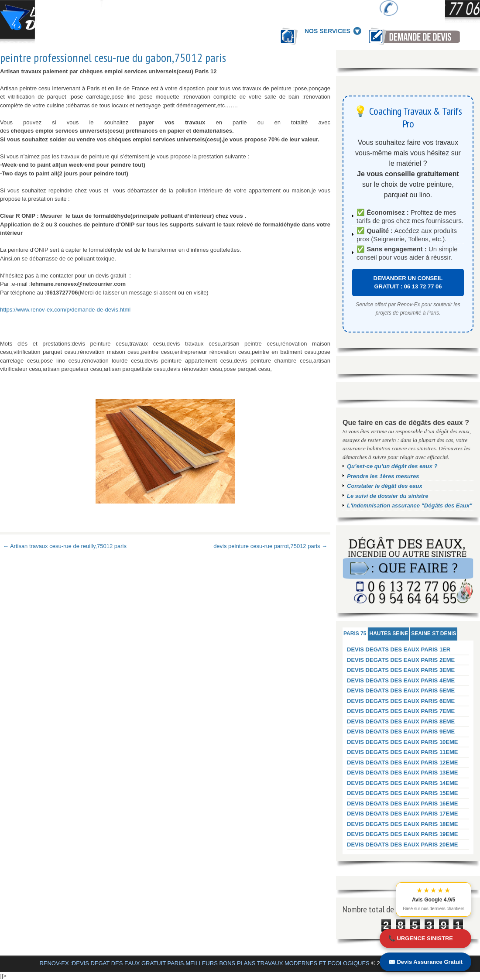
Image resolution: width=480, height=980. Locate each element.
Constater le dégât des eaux (385, 486)
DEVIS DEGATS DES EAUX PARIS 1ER (399, 649)
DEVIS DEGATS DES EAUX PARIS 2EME (401, 660)
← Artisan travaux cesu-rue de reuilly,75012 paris (65, 546)
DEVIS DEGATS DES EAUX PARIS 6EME (401, 701)
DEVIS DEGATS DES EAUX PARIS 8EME (401, 721)
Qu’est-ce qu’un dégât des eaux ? (392, 466)
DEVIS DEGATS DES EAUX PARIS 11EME (403, 752)
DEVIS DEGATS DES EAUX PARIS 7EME (401, 711)
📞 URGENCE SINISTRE (421, 938)
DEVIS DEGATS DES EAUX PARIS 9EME (401, 732)
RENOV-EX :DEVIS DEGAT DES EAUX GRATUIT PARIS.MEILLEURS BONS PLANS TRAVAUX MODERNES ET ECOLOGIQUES (204, 963)
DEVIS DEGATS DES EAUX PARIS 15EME (403, 793)
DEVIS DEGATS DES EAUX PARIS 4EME (401, 680)
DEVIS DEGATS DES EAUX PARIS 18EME (403, 824)
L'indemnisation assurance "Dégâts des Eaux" (410, 505)
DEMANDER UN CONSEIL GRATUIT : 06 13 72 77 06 (408, 283)
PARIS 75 (355, 634)
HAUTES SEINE (389, 634)
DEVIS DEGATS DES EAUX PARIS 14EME (403, 783)
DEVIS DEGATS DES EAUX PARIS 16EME (403, 804)
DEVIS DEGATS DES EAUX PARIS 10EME (403, 742)
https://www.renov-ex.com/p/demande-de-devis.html (65, 310)
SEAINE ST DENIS (434, 634)
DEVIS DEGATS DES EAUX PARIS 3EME (401, 670)
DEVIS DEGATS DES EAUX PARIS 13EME (403, 773)
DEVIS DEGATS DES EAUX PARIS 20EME (403, 845)
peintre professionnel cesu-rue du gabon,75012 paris (113, 58)
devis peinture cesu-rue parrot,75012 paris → (270, 546)
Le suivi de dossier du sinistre (387, 496)
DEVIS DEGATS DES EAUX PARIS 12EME (403, 762)
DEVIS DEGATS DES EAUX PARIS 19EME (403, 834)
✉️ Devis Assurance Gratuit (425, 962)
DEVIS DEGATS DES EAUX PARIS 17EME (403, 814)
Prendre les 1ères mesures (383, 476)
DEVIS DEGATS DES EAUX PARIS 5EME (401, 690)
